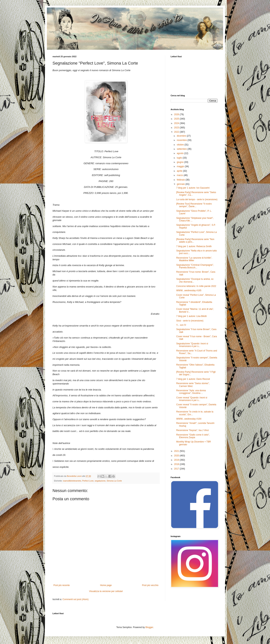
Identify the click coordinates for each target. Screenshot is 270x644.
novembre (182, 140)
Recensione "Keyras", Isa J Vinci (193, 430)
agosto (180, 153)
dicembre (182, 136)
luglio (180, 158)
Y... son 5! (181, 325)
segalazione (100, 481)
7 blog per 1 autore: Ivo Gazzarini (193, 188)
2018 (177, 464)
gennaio (181, 184)
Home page (106, 585)
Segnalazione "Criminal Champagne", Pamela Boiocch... (195, 266)
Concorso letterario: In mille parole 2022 (196, 286)
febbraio (181, 180)
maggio (181, 166)
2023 (177, 128)
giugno (180, 162)
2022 (177, 132)
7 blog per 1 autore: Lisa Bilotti (191, 316)
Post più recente (62, 585)
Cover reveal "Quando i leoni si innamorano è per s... (192, 399)
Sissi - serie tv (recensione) (190, 321)
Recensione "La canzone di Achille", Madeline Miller (194, 259)
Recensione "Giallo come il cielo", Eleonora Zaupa (193, 436)
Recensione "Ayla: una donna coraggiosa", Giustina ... (191, 392)
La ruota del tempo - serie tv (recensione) (197, 199)
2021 (177, 451)
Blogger (149, 627)
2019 (177, 460)
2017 (177, 469)
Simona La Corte (114, 481)
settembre (182, 149)
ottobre (181, 145)
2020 (177, 456)
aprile (180, 171)
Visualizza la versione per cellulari (106, 591)
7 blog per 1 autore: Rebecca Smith (194, 246)
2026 (177, 114)
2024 (177, 123)
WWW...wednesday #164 (189, 419)
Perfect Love (88, 481)
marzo (180, 175)
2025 (177, 119)
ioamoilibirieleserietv (72, 481)
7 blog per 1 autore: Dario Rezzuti (193, 379)
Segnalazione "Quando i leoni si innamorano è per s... (192, 345)
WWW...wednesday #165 (189, 290)
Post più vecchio (150, 585)
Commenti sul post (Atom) (75, 599)
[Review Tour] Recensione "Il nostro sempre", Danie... (194, 205)
